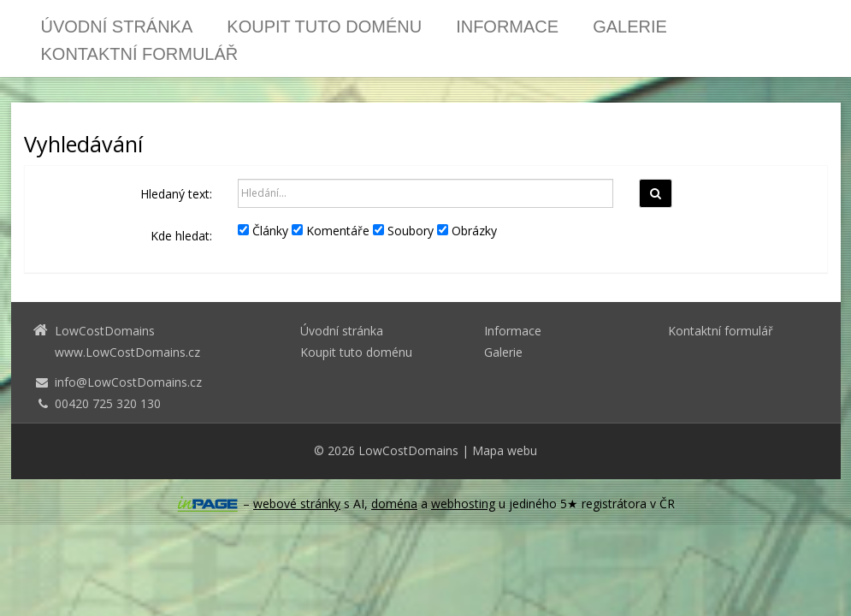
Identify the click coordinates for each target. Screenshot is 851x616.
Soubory (403, 231)
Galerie (630, 27)
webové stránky (297, 503)
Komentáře (331, 231)
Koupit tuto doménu (324, 27)
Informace (507, 27)
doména (394, 503)
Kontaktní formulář (140, 54)
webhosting (463, 503)
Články (263, 231)
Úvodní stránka (117, 27)
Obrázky (467, 231)
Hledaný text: (176, 194)
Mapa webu (505, 450)
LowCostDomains (408, 450)
